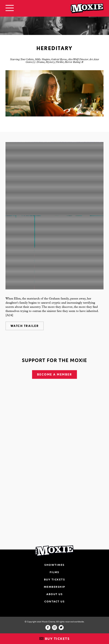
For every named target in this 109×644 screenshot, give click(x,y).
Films (54, 572)
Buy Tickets (55, 639)
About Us (54, 594)
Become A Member (55, 374)
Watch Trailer (25, 326)
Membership (55, 587)
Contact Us (54, 601)
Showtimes (54, 565)
